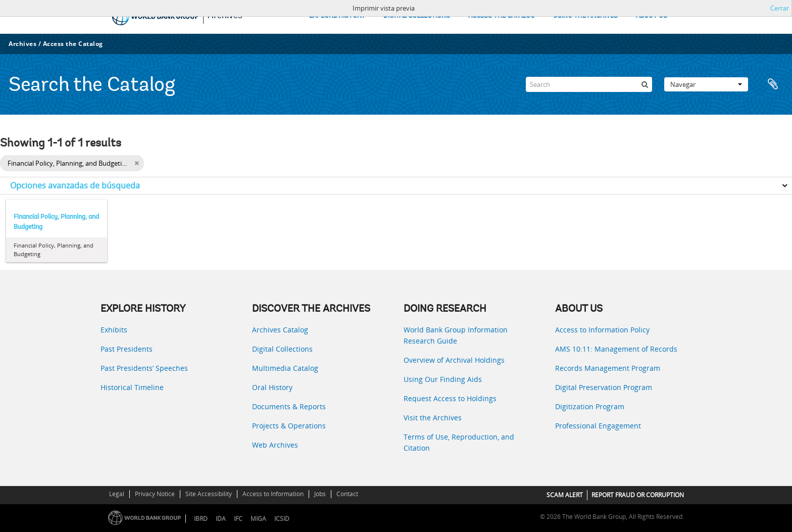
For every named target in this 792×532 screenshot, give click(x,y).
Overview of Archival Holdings (454, 360)
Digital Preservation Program (604, 387)
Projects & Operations (289, 426)
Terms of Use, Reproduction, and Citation (459, 442)
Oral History (272, 387)
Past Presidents (127, 349)
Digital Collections (282, 349)
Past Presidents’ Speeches (144, 368)
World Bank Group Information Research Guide (456, 335)
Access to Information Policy (602, 330)
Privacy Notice (155, 494)
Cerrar (780, 8)
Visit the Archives (433, 418)
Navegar (706, 84)
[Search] (589, 84)
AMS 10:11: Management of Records (616, 349)
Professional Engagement (598, 426)
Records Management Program (608, 368)
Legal (117, 494)
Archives (22, 44)
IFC (238, 519)
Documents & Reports (289, 406)
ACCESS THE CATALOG (502, 16)
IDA (221, 519)
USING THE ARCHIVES (585, 16)
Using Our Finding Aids (443, 379)
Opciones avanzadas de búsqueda (75, 185)
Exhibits (114, 330)
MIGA (258, 519)
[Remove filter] (137, 163)
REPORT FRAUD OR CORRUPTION (638, 495)
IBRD (201, 519)
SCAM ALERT (565, 495)
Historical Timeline (132, 387)
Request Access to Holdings (450, 398)
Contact (347, 494)
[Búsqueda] (645, 84)
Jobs (320, 494)
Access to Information (273, 494)
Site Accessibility (209, 494)
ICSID (282, 519)
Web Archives (275, 445)
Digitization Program (590, 406)
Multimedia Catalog (285, 368)
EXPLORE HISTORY (337, 16)
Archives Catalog (280, 330)
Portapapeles (773, 84)
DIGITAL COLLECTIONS (417, 16)
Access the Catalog (73, 44)
